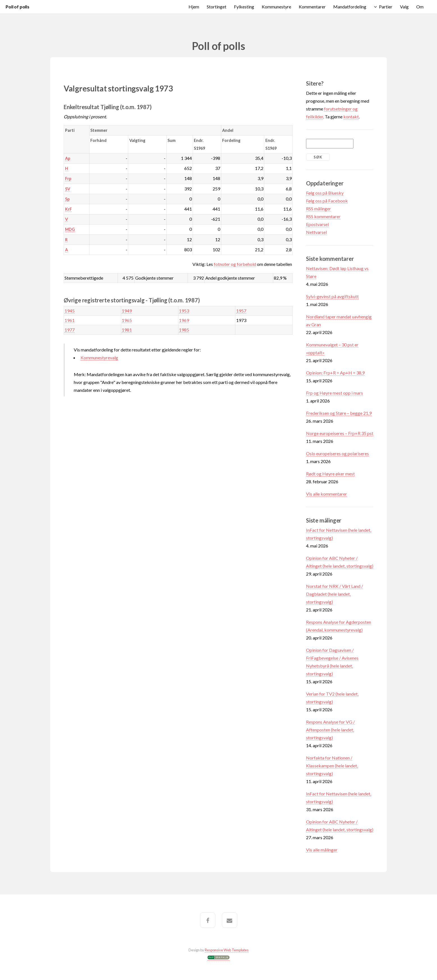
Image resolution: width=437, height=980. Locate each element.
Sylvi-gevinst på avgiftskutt (332, 296)
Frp (68, 179)
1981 (127, 330)
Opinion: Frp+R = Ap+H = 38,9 (335, 373)
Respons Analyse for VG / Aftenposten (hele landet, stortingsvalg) (330, 730)
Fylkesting (244, 7)
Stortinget (217, 7)
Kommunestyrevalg (99, 357)
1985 (184, 330)
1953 (184, 311)
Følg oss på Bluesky (325, 193)
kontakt (351, 117)
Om (420, 7)
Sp (67, 199)
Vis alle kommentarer (326, 494)
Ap (68, 158)
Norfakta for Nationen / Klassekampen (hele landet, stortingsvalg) (332, 766)
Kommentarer (312, 7)
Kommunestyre (276, 7)
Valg (404, 7)
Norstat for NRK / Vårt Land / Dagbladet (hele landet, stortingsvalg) (334, 594)
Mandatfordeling (350, 7)
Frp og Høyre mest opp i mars (334, 393)
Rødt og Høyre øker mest (330, 474)
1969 (184, 320)
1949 (127, 311)
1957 (241, 311)
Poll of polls (18, 7)
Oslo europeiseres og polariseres (337, 453)
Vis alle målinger (322, 850)
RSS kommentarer (323, 216)
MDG (70, 229)
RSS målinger (318, 209)
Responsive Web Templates (227, 950)
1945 (70, 311)
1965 (127, 320)
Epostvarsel (317, 224)
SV (68, 189)
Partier (386, 7)
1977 (70, 330)
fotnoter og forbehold (235, 264)
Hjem (194, 7)
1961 (70, 320)
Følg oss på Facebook (327, 201)
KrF (68, 209)
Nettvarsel (316, 232)
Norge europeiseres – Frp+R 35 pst (340, 433)
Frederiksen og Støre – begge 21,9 (339, 413)
